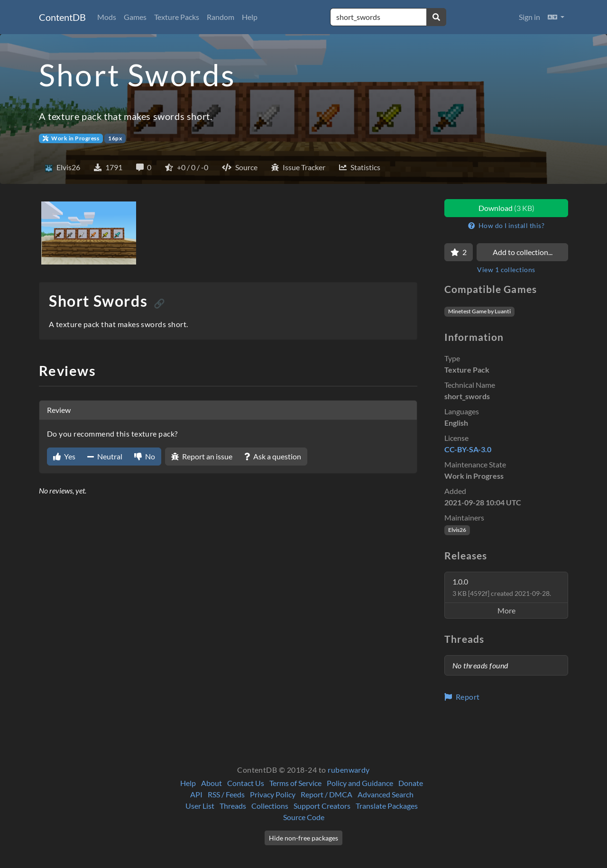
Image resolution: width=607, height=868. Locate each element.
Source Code (304, 817)
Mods (107, 17)
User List (200, 806)
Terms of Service (295, 783)
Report (462, 697)
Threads (233, 806)
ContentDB (62, 17)
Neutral (105, 456)
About (212, 783)
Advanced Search (386, 794)
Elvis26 (457, 530)
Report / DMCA (326, 794)
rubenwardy (349, 770)
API (196, 794)
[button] (556, 17)
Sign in (529, 17)
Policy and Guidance (360, 783)
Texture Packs (177, 17)
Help (250, 17)
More (506, 610)
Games (135, 17)
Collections (270, 806)
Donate (411, 783)
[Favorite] (459, 252)
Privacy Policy (273, 794)
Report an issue (202, 456)
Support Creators (322, 806)
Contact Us (246, 783)
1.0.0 (502, 587)
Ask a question (273, 456)
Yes (64, 456)
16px (115, 138)
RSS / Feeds (226, 794)
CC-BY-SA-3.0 (468, 449)
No (145, 456)
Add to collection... (523, 252)
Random (221, 17)
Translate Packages (387, 806)
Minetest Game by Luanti (479, 311)
